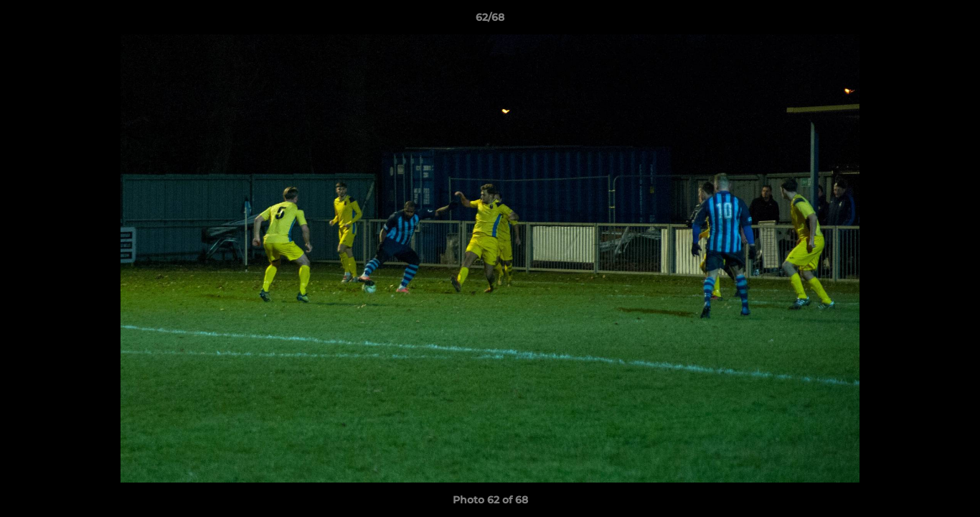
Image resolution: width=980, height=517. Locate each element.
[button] (954, 21)
